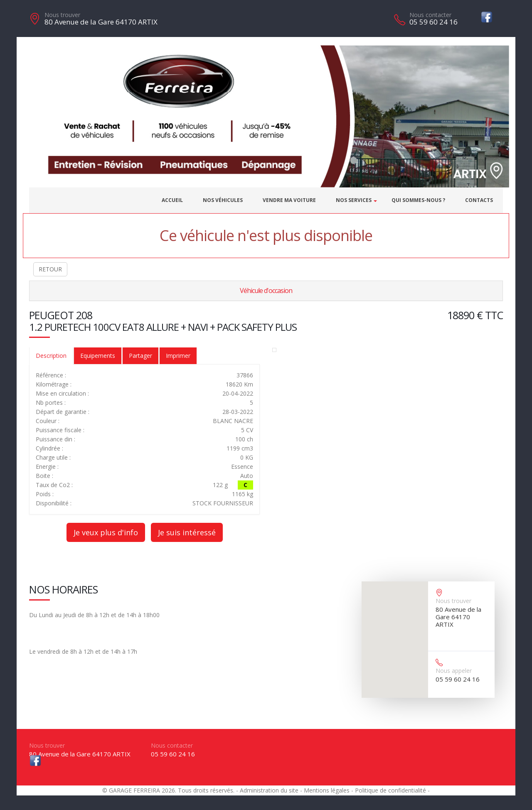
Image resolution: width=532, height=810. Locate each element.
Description (51, 356)
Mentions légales (327, 790)
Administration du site (269, 790)
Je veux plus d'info (106, 532)
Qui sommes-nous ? (418, 200)
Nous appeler (454, 671)
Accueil (172, 200)
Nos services (354, 200)
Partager (140, 356)
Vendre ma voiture (289, 200)
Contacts (479, 200)
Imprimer (178, 356)
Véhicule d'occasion (266, 291)
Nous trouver (62, 15)
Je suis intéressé (187, 532)
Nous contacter (430, 15)
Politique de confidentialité (390, 790)
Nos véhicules (223, 200)
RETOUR (50, 269)
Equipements (98, 356)
